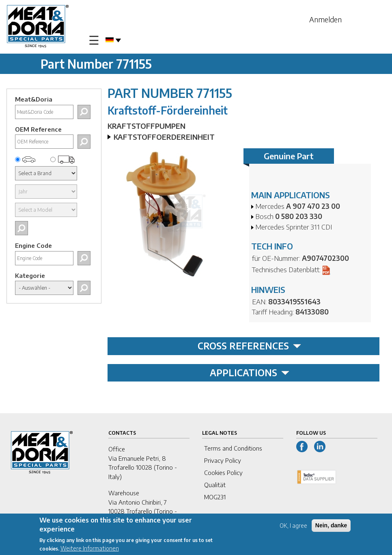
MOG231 (215, 497)
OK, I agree (293, 528)
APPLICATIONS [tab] (250, 373)
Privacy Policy (223, 460)
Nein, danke (331, 527)
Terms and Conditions (233, 448)
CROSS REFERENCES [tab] (249, 346)
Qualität (215, 485)
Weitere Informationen (90, 550)
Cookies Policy (223, 473)
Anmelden (325, 19)
